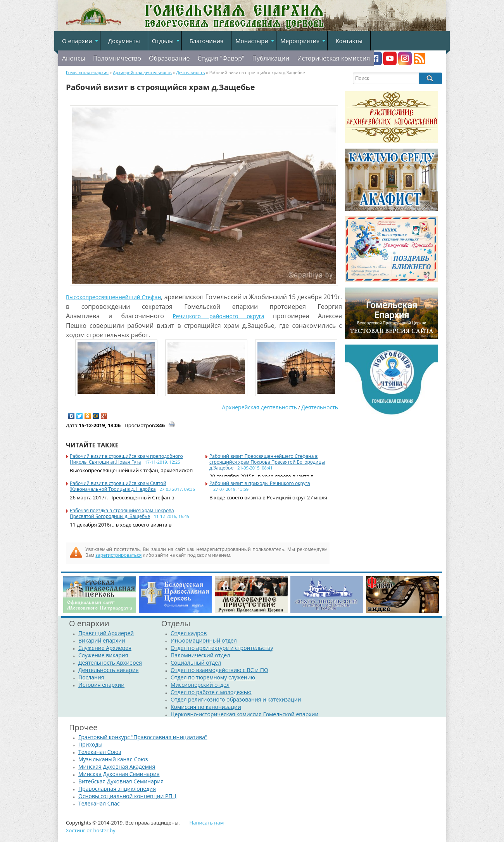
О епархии (77, 41)
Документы (124, 41)
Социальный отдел (196, 663)
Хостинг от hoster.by (91, 830)
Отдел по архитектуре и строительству (222, 648)
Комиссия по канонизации (206, 707)
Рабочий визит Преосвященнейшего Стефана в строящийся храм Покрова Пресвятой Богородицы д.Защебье (267, 462)
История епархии (101, 685)
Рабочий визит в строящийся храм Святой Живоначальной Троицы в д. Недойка (118, 486)
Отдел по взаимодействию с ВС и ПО (219, 670)
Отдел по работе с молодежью (211, 692)
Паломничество (117, 58)
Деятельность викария (109, 670)
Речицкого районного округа (218, 316)
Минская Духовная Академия (117, 767)
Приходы (90, 744)
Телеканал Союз (100, 752)
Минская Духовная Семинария (119, 774)
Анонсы (74, 58)
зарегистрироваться (118, 555)
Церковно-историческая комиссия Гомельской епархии (244, 714)
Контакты (349, 41)
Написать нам (207, 823)
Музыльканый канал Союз (113, 759)
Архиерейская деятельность (260, 407)
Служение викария (103, 655)
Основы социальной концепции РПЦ (127, 796)
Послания (91, 677)
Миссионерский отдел (200, 685)
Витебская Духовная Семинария (121, 781)
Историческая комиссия (333, 58)
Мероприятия (300, 41)
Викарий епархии (102, 640)
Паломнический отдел (200, 655)
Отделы (163, 41)
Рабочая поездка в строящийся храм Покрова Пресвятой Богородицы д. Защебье (122, 513)
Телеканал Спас (99, 803)
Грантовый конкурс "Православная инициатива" (143, 737)
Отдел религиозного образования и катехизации (236, 699)
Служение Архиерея (105, 648)
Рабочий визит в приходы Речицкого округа (260, 483)
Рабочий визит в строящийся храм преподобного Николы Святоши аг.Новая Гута (126, 459)
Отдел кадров (189, 633)
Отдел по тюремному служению (213, 677)
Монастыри (252, 41)
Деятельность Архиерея (110, 663)
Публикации (271, 58)
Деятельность (320, 407)
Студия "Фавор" (221, 58)
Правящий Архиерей (106, 633)
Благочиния (207, 41)
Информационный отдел (204, 640)
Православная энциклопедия (117, 789)
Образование (169, 58)
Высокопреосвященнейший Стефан (113, 297)
